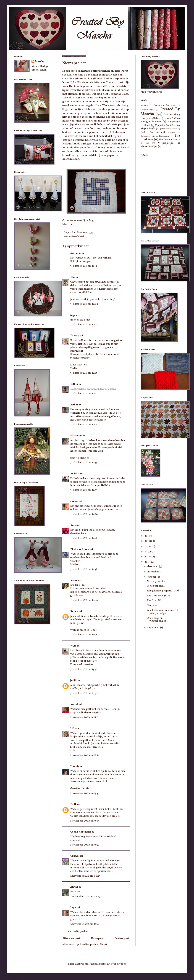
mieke (74, 580)
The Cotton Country (169, 140)
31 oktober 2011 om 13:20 (84, 514)
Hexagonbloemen (151, 122)
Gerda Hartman (80, 832)
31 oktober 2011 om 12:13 (84, 373)
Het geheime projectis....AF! (163, 591)
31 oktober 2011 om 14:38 (84, 569)
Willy (73, 646)
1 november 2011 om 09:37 (85, 793)
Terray (75, 336)
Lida (73, 729)
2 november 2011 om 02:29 (85, 897)
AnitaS (74, 705)
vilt (148, 143)
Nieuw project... (156, 581)
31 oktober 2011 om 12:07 (84, 325)
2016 (147, 536)
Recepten (172, 132)
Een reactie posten (77, 931)
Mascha (40, 62)
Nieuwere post (72, 939)
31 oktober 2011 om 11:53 (84, 266)
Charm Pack (147, 110)
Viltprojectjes (166, 143)
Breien (173, 105)
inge (73, 315)
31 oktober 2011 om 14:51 (84, 635)
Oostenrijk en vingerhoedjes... (157, 620)
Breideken (159, 105)
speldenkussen (163, 136)
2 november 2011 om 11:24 (85, 924)
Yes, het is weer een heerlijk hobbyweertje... (163, 612)
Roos (73, 525)
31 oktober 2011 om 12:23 (84, 394)
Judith (74, 680)
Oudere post (122, 939)
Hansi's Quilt (78, 236)
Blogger (121, 964)
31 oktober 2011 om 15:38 (84, 669)
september (154, 628)
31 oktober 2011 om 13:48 (84, 538)
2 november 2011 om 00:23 (85, 876)
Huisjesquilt (174, 122)
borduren (145, 105)
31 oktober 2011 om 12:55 (84, 490)
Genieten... (153, 605)
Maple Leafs (148, 129)
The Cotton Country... (159, 596)
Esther (74, 384)
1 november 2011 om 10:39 (85, 845)
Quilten (144, 132)
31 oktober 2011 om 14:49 (84, 600)
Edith (73, 804)
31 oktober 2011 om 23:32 (84, 693)
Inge (73, 908)
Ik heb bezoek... (156, 586)
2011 (147, 562)
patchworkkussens (168, 129)
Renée (74, 611)
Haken (157, 119)
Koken (173, 125)
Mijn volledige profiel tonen (40, 68)
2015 (147, 541)
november (153, 572)
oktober (152, 577)
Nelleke (75, 474)
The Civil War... (156, 601)
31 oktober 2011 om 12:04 (84, 304)
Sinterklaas (146, 136)
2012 (147, 557)
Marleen (76, 436)
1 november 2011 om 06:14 (85, 755)
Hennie (75, 767)
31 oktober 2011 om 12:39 (84, 463)
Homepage (97, 939)
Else (73, 277)
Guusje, (75, 856)
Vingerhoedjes (149, 146)
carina (74, 501)
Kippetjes (160, 125)
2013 (147, 552)
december (153, 566)
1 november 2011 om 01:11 (84, 717)
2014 (147, 546)
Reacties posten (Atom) (93, 944)
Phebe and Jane (80, 549)
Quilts (158, 132)
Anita (74, 887)
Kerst (147, 125)
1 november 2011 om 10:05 (85, 821)
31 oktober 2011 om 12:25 (84, 425)
